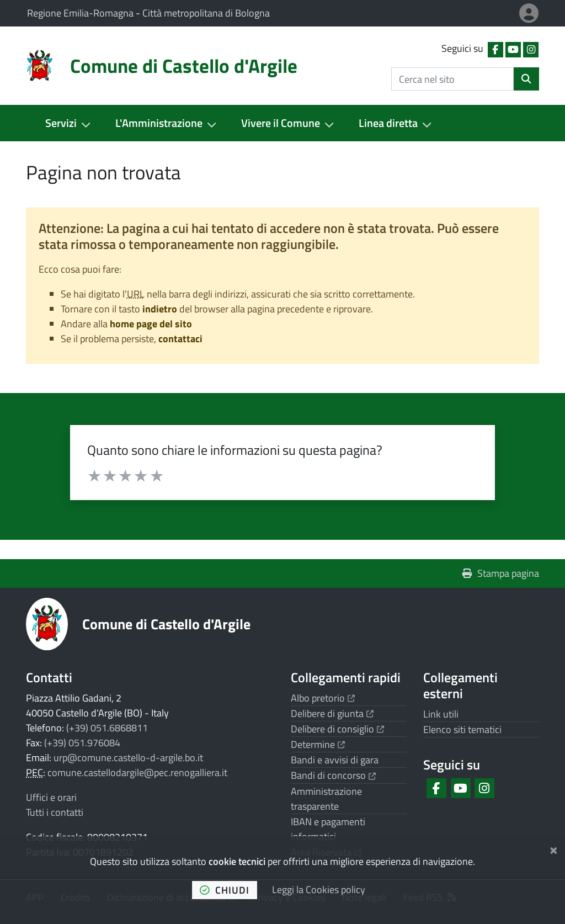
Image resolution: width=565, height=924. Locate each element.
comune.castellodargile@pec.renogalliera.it (137, 772)
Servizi (61, 123)
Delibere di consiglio (337, 729)
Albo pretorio (323, 698)
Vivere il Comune (281, 123)
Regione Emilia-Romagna (81, 13)
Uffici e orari (51, 797)
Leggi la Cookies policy (319, 890)
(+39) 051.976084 (82, 743)
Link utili (441, 714)
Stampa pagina (501, 573)
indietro (160, 309)
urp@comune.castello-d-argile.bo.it (128, 758)
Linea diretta (388, 123)
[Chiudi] (554, 848)
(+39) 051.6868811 (107, 728)
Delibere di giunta (332, 713)
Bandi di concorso (333, 775)
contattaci (180, 339)
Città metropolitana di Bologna (206, 13)
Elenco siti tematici (462, 729)
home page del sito (151, 324)
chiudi (225, 890)
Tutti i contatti (55, 812)
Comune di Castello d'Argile (166, 624)
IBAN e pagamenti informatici (328, 829)
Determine (318, 744)
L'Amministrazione (159, 123)
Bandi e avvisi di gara (335, 760)
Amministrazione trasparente (326, 799)
